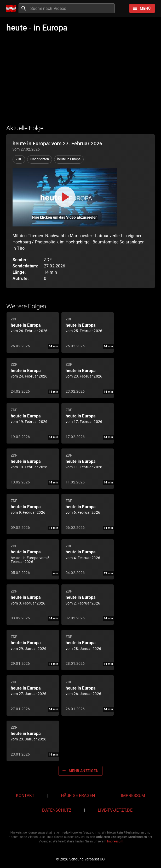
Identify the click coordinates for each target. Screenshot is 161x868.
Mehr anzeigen (80, 771)
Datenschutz (57, 810)
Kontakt (25, 796)
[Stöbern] (142, 8)
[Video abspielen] (65, 197)
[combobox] (72, 8)
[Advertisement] (80, 82)
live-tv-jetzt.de (115, 810)
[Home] (12, 8)
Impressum (133, 796)
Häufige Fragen (78, 796)
